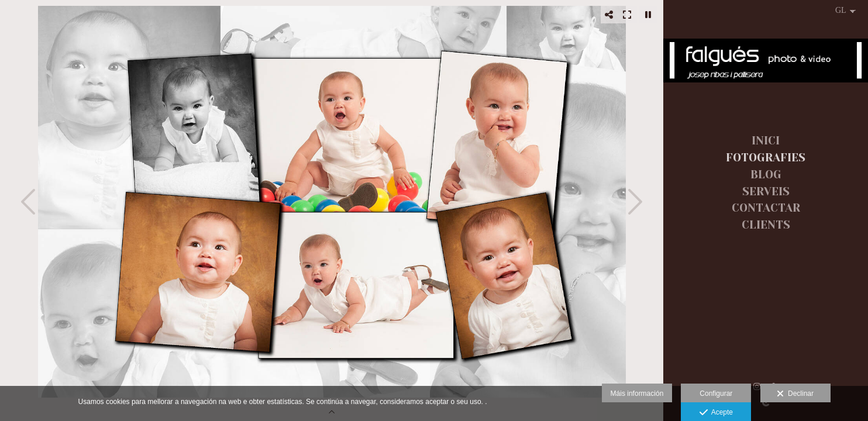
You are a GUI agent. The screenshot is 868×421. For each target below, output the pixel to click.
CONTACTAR (766, 208)
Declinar (795, 394)
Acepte (716, 413)
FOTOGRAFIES (766, 158)
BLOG (766, 175)
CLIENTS (766, 225)
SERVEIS (766, 192)
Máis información (637, 394)
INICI (766, 141)
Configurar (716, 394)
